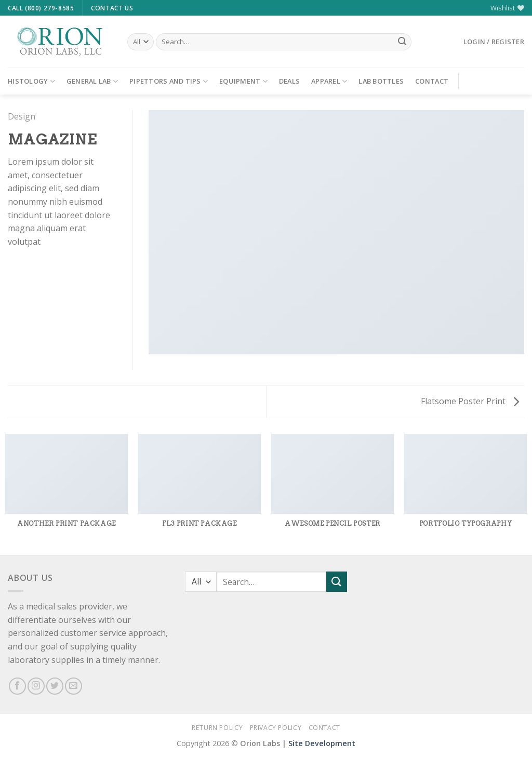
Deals (289, 81)
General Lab (92, 81)
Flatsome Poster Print (470, 401)
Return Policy (217, 728)
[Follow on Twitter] (55, 686)
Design (22, 116)
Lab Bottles (381, 81)
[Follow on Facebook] (17, 686)
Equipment (243, 81)
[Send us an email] (74, 686)
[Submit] (402, 42)
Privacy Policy (276, 728)
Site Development (322, 743)
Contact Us (112, 8)
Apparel (329, 81)
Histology (31, 81)
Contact (432, 81)
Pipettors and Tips (169, 81)
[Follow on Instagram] (36, 686)
